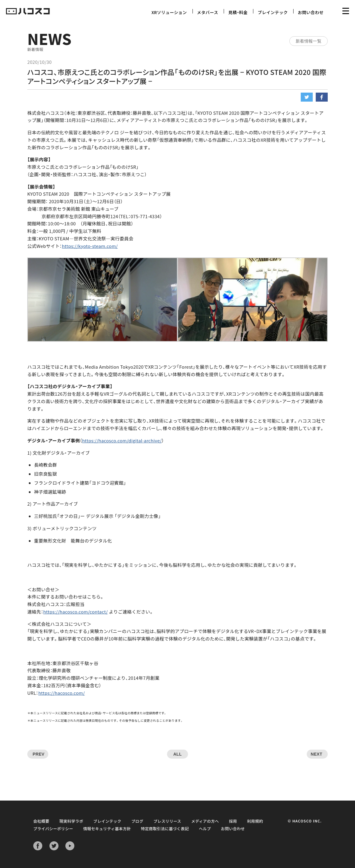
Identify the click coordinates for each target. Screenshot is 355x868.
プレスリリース (167, 821)
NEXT (316, 754)
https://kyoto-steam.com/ (90, 246)
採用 (233, 821)
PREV (39, 754)
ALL (177, 754)
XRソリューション (169, 12)
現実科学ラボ (71, 821)
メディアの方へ (205, 821)
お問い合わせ (311, 12)
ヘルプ (205, 829)
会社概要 (41, 821)
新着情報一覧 (309, 41)
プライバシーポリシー (53, 829)
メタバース (208, 12)
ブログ (137, 821)
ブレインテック (273, 12)
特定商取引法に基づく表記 (165, 829)
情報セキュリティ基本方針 (107, 829)
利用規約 (255, 821)
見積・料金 (238, 12)
